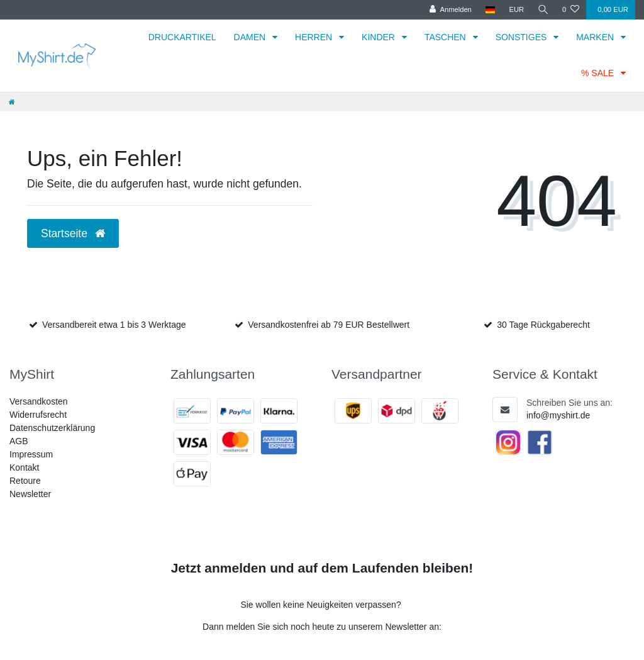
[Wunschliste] (571, 10)
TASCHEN (447, 37)
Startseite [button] (73, 233)
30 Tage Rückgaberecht (543, 325)
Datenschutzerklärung (52, 428)
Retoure (25, 481)
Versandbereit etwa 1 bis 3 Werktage (114, 325)
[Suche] (543, 10)
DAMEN (251, 37)
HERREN (315, 37)
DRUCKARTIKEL (182, 37)
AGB (19, 441)
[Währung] (516, 10)
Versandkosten (39, 401)
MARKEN (596, 37)
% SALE (599, 73)
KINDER (380, 37)
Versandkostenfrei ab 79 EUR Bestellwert (329, 325)
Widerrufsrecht (38, 415)
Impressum (31, 454)
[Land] (490, 10)
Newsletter (30, 494)
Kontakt (24, 467)
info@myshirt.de (558, 415)
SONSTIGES (523, 37)
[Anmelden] (450, 10)
